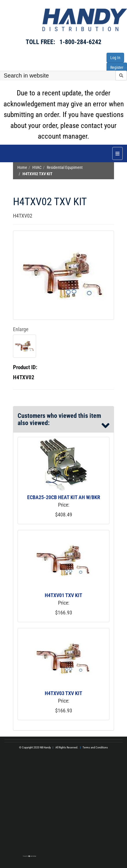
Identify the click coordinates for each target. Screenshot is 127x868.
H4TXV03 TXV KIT (63, 693)
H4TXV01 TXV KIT (63, 595)
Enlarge (21, 329)
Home (22, 168)
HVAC (37, 168)
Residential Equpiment (65, 168)
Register (117, 67)
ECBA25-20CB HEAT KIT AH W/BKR (64, 497)
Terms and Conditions (95, 747)
